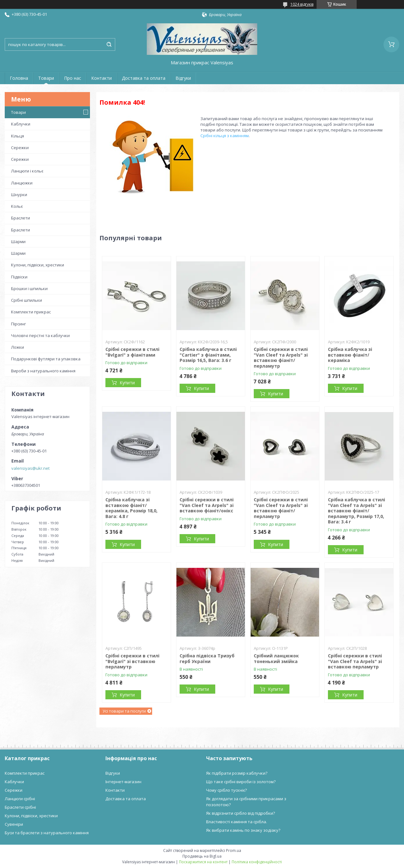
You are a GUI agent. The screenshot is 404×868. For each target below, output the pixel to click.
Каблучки (21, 124)
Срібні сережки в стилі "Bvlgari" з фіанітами (132, 352)
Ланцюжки (22, 183)
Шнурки (19, 195)
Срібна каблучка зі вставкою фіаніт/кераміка (350, 355)
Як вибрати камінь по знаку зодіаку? (243, 830)
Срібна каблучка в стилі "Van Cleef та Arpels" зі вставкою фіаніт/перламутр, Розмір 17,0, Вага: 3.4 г (356, 511)
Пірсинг (18, 324)
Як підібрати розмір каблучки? (237, 773)
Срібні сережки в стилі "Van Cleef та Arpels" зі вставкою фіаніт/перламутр (281, 358)
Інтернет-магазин (123, 782)
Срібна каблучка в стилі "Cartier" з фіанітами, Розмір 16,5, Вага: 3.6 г (208, 355)
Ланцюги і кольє (27, 171)
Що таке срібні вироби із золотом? (241, 782)
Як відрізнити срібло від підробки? (241, 813)
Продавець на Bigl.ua (202, 856)
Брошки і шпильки (29, 288)
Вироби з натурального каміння (43, 371)
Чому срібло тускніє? (226, 790)
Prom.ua (234, 851)
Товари (46, 78)
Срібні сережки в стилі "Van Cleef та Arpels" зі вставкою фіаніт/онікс (207, 505)
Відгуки (183, 78)
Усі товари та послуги (124, 711)
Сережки (20, 148)
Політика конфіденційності (257, 862)
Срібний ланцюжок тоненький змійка (276, 658)
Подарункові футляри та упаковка (46, 359)
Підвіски (19, 277)
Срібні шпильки (27, 300)
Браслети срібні (20, 807)
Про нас (73, 78)
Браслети (21, 218)
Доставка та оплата (144, 78)
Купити (127, 383)
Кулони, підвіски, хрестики (38, 265)
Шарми (18, 242)
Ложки (18, 347)
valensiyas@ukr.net (30, 468)
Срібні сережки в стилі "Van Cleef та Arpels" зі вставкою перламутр (355, 661)
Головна (19, 78)
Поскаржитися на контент (203, 862)
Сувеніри (14, 824)
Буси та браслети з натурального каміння (47, 833)
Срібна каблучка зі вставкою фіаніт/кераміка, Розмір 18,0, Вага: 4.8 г (131, 508)
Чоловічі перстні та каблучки (40, 335)
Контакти (101, 78)
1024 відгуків (302, 4)
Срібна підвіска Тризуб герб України (207, 658)
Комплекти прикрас (31, 312)
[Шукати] (109, 44)
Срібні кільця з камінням (225, 136)
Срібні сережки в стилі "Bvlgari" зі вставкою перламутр (132, 661)
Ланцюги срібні (20, 799)
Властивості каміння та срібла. (237, 822)
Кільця (18, 136)
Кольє (17, 206)
